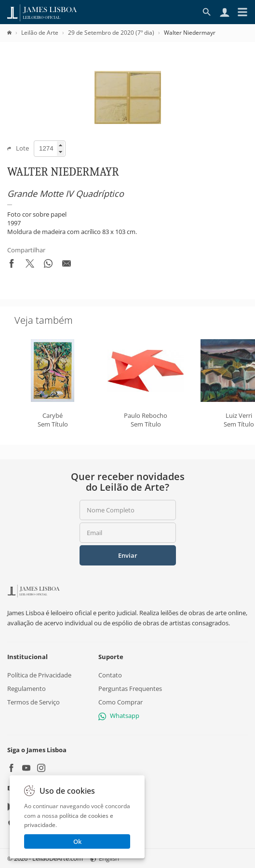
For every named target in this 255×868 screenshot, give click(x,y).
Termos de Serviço (34, 703)
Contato (110, 675)
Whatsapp (119, 716)
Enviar (128, 555)
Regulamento (27, 689)
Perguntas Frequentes (130, 689)
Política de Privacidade (39, 675)
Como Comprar (121, 703)
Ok (77, 841)
